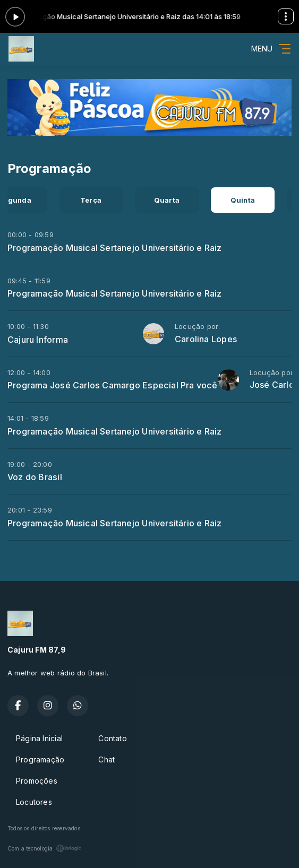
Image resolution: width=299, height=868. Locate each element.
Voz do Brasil (35, 477)
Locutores (34, 802)
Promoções (37, 781)
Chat (106, 759)
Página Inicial (39, 738)
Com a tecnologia (44, 848)
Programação (40, 759)
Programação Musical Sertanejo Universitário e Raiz (115, 248)
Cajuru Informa (38, 340)
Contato (112, 738)
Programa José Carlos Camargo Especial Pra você (113, 385)
